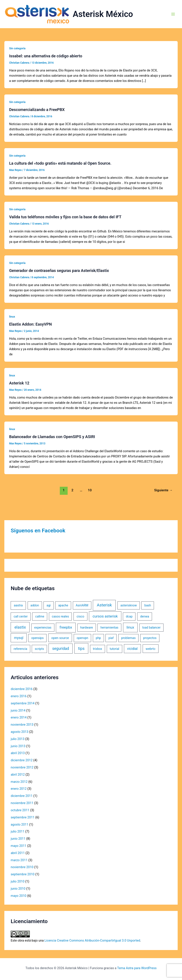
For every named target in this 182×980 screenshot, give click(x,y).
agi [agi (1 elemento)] (49, 605)
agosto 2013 (19, 732)
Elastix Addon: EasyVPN (30, 324)
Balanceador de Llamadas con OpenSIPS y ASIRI (52, 437)
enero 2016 (19, 696)
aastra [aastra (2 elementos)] (18, 605)
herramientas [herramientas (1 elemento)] (109, 627)
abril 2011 (18, 853)
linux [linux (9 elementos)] (130, 627)
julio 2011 (18, 831)
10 (90, 490)
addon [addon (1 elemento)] (35, 605)
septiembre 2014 (23, 703)
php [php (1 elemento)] (98, 638)
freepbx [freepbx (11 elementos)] (66, 627)
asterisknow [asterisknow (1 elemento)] (129, 605)
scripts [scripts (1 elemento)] (39, 649)
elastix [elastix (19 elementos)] (20, 627)
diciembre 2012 (22, 760)
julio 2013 (18, 739)
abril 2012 (18, 775)
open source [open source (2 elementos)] (60, 638)
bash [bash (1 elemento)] (148, 605)
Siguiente (163, 490)
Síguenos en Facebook (38, 531)
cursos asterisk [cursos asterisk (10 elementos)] (105, 616)
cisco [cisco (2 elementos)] (80, 616)
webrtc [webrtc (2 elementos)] (151, 649)
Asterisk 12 (19, 383)
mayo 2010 (18, 896)
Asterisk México (103, 14)
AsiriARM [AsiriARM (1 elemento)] (82, 605)
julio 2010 (18, 881)
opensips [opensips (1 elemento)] (38, 638)
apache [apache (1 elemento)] (63, 605)
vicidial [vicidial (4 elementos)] (132, 649)
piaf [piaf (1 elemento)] (111, 638)
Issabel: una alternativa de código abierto (46, 56)
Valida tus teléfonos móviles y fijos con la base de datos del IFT (65, 217)
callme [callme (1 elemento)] (40, 616)
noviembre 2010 (22, 867)
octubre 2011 (20, 810)
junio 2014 (18, 710)
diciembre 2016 (22, 689)
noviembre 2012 (22, 767)
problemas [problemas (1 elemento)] (128, 638)
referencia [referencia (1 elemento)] (20, 649)
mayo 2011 (18, 846)
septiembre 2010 (23, 874)
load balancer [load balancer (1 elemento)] (151, 627)
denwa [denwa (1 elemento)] (144, 616)
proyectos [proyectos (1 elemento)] (150, 638)
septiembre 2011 (23, 817)
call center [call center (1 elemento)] (21, 616)
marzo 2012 (19, 782)
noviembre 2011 (22, 803)
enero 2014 (19, 717)
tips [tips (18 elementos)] (81, 648)
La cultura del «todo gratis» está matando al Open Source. (60, 163)
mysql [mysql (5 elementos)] (19, 638)
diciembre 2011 (22, 796)
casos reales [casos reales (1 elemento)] (60, 616)
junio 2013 (18, 746)
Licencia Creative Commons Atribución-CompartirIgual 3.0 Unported (92, 940)
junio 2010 (18, 889)
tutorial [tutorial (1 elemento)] (114, 649)
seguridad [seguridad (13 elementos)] (61, 649)
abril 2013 (18, 753)
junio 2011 (18, 839)
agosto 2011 (19, 824)
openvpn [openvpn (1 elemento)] (82, 638)
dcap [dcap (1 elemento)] (129, 616)
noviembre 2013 (22, 725)
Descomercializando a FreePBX (37, 110)
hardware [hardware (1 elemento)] (87, 627)
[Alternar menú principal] (173, 14)
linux (12, 317)
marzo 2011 (19, 860)
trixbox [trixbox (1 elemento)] (97, 649)
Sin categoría (17, 48)
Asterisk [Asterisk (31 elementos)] (104, 605)
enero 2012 (19, 789)
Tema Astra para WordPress (137, 968)
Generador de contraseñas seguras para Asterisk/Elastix (59, 271)
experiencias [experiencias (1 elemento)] (43, 627)
